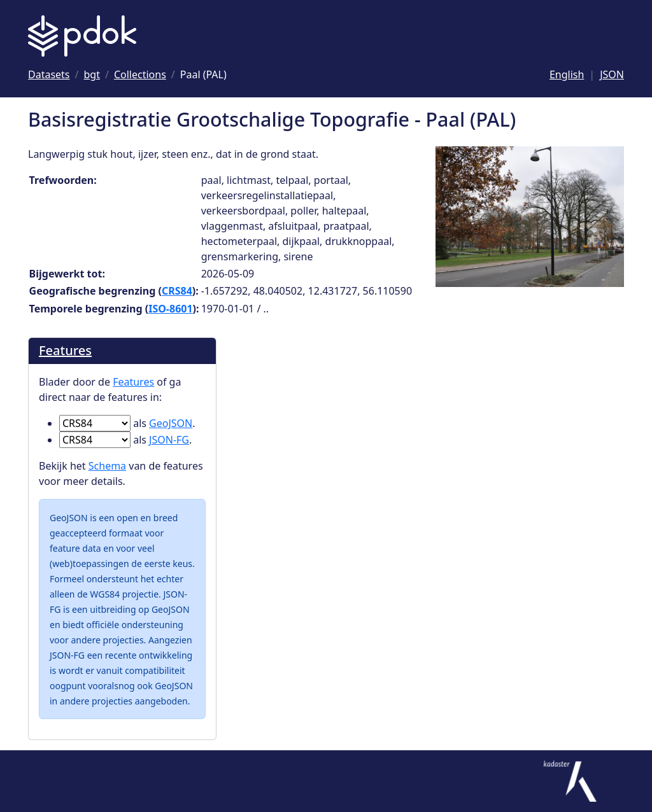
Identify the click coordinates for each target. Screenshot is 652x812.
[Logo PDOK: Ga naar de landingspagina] (82, 36)
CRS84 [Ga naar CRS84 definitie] (177, 291)
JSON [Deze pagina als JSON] (612, 74)
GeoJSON (171, 423)
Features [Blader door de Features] (65, 350)
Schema (107, 466)
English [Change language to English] (567, 74)
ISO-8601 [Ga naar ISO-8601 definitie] (170, 309)
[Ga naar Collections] (140, 74)
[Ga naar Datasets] (49, 74)
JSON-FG (169, 440)
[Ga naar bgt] (92, 74)
